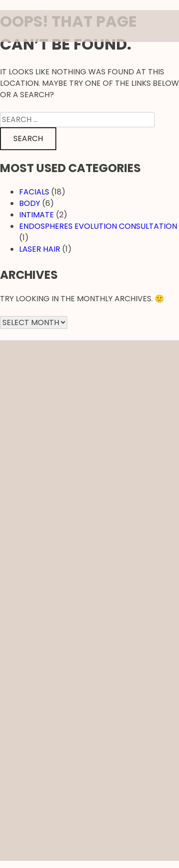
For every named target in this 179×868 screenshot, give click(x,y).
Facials (34, 192)
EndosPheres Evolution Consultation (98, 226)
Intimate (37, 215)
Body (30, 203)
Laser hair (40, 249)
